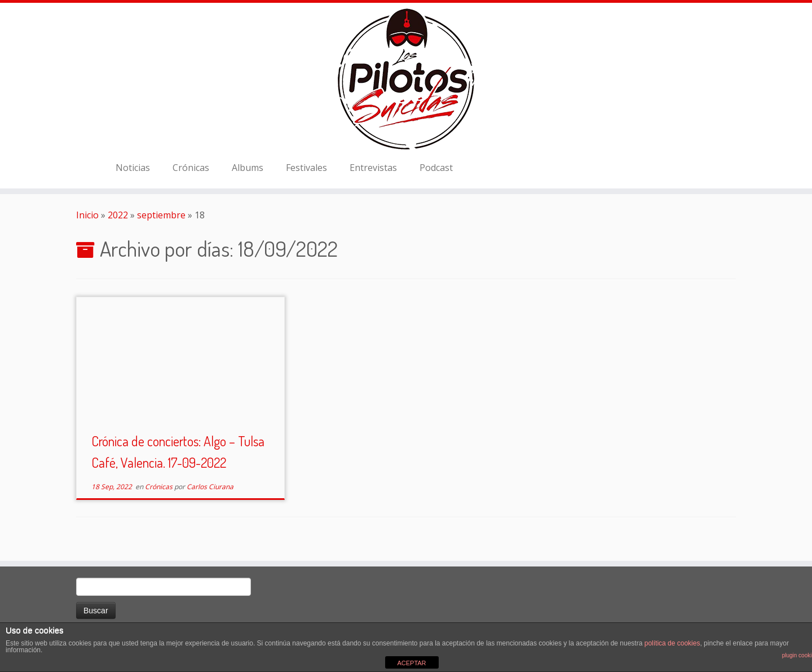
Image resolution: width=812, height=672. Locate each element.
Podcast (436, 168)
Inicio (87, 215)
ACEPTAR (411, 663)
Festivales (306, 168)
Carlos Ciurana (210, 487)
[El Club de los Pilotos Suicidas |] (406, 79)
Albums (248, 168)
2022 (118, 215)
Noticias (133, 168)
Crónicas (191, 168)
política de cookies (672, 643)
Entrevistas (373, 168)
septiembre (161, 215)
